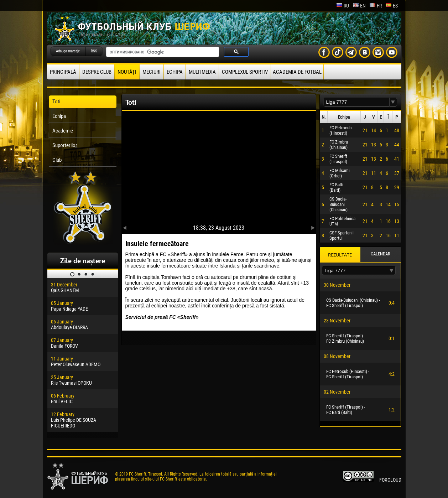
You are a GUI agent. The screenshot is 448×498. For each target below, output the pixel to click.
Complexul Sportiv (245, 72)
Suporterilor (65, 145)
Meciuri (152, 72)
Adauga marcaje (68, 51)
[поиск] (162, 52)
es (392, 6)
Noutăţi (127, 72)
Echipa (175, 72)
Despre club (97, 72)
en (359, 6)
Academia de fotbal (297, 72)
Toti (56, 102)
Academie (63, 131)
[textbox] (356, 102)
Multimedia (202, 72)
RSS (94, 51)
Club (57, 160)
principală (63, 72)
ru (343, 6)
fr (376, 6)
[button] (393, 102)
